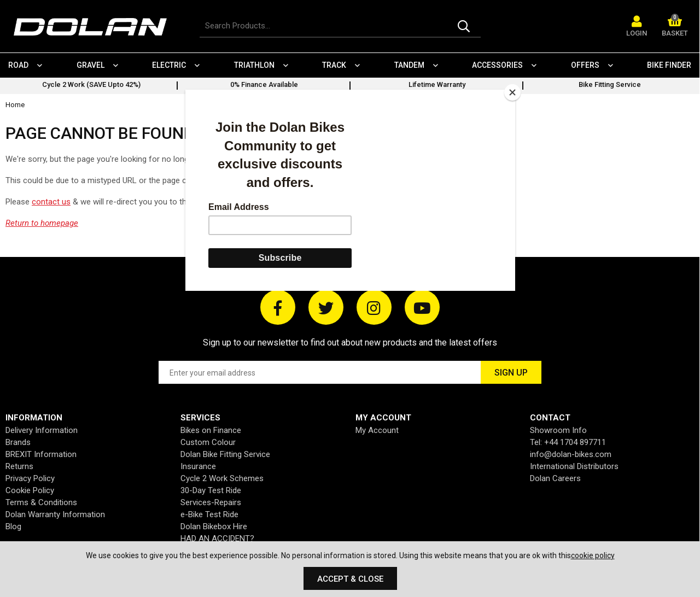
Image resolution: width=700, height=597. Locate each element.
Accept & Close (350, 579)
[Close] (512, 92)
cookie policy (593, 555)
